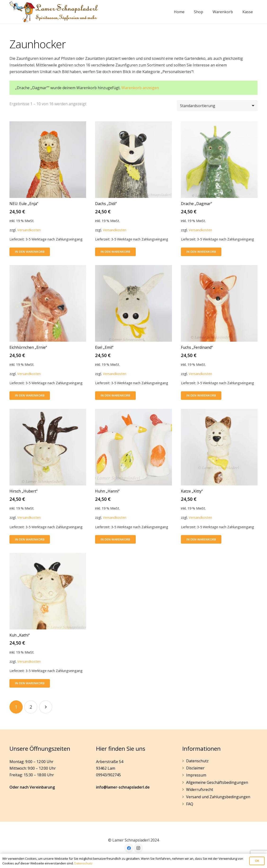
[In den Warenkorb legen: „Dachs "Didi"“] (115, 252)
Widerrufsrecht (200, 789)
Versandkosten (29, 230)
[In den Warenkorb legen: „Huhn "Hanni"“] (115, 539)
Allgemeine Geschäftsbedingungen (217, 782)
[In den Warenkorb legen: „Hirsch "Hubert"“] (30, 539)
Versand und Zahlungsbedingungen (218, 797)
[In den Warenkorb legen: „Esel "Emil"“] (115, 396)
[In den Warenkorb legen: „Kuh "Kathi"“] (30, 683)
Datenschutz (197, 761)
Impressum (196, 775)
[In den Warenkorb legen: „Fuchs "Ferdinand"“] (201, 396)
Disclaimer (195, 768)
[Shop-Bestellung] (217, 106)
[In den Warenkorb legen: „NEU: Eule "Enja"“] (30, 252)
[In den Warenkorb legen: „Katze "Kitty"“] (201, 539)
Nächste (46, 707)
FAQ (190, 804)
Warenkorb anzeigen (140, 88)
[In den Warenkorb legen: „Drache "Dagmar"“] (201, 252)
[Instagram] (138, 848)
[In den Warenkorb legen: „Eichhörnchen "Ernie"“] (30, 396)
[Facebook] (129, 848)
